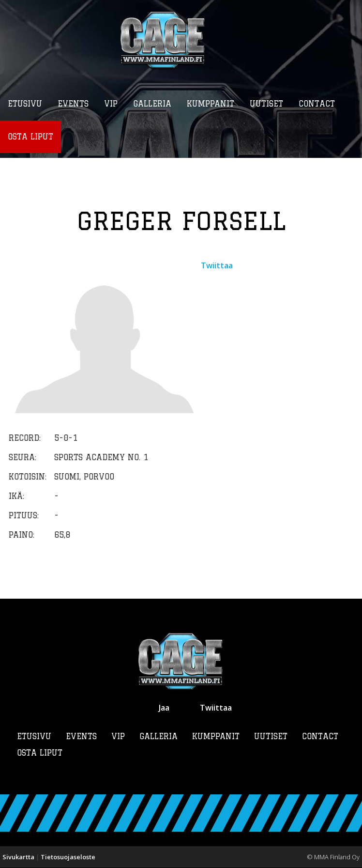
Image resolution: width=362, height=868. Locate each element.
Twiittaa (217, 266)
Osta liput (40, 753)
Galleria (158, 737)
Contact (320, 737)
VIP (118, 737)
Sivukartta (18, 857)
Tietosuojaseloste (68, 857)
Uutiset (271, 737)
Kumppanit (216, 737)
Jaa (164, 708)
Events (81, 737)
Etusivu (34, 737)
